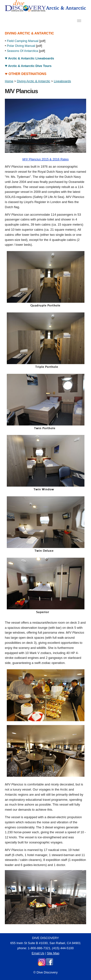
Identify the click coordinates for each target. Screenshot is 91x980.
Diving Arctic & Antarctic (34, 81)
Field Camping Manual (23, 41)
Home (9, 81)
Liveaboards (62, 81)
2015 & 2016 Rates (45, 159)
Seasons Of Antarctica (22, 51)
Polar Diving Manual (21, 46)
